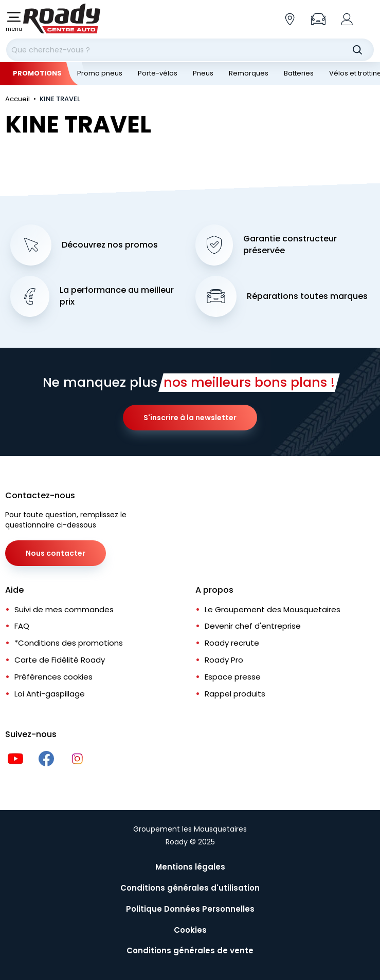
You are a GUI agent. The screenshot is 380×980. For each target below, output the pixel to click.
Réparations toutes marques (307, 296)
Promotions (37, 73)
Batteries (299, 73)
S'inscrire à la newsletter (190, 418)
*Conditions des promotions (69, 643)
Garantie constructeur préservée (290, 245)
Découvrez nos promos (110, 245)
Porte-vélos (158, 73)
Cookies (190, 930)
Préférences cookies (53, 677)
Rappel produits (235, 694)
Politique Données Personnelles (190, 909)
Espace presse (233, 677)
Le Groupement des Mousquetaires (273, 609)
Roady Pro (224, 660)
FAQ (22, 626)
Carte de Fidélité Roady (60, 660)
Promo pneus (100, 73)
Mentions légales (190, 867)
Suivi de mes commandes (64, 609)
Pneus (203, 73)
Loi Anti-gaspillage (50, 694)
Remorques (249, 73)
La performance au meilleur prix (117, 296)
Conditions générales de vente (190, 950)
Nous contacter (56, 553)
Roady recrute (232, 643)
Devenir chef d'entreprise (253, 626)
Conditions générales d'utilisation (190, 888)
